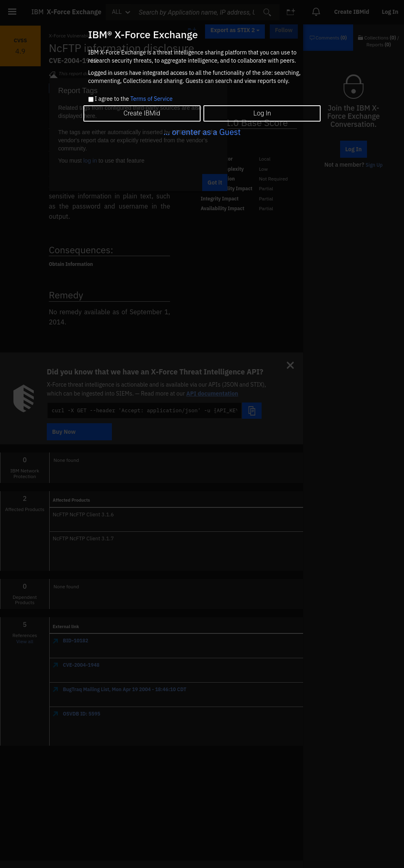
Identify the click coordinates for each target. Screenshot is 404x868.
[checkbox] (91, 99)
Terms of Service (151, 99)
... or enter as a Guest (202, 132)
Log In (262, 113)
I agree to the (134, 99)
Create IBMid (142, 113)
